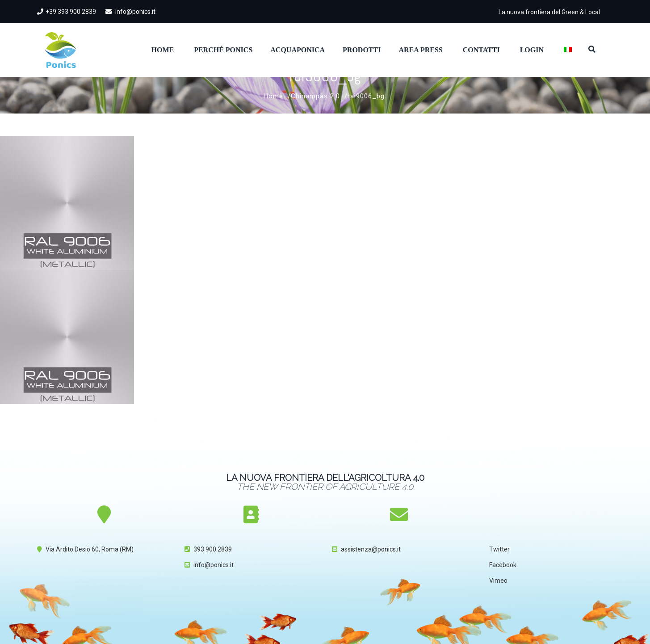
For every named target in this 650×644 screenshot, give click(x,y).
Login (532, 50)
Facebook (503, 565)
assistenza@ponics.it (371, 549)
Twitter (499, 549)
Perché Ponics (223, 50)
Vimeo (498, 581)
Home (163, 50)
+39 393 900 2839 (67, 12)
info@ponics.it (130, 12)
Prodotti (362, 50)
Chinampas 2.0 (315, 96)
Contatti (481, 50)
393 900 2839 (213, 549)
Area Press (420, 50)
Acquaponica (298, 50)
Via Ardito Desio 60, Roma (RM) (90, 549)
